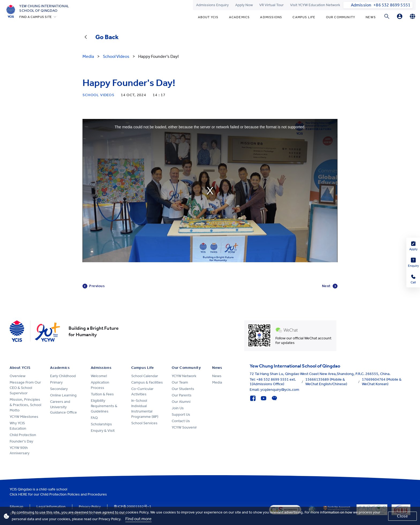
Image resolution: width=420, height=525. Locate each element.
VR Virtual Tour (271, 5)
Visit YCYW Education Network (315, 5)
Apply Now (244, 5)
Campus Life (304, 17)
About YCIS (208, 17)
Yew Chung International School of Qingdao (44, 8)
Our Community (341, 17)
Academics (239, 17)
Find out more (138, 519)
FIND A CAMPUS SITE (36, 17)
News (371, 17)
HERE (23, 494)
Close (402, 516)
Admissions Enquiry (212, 5)
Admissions (271, 17)
